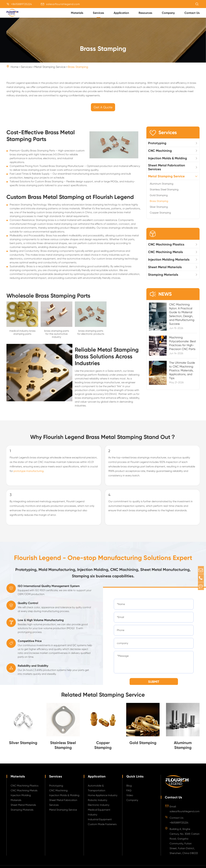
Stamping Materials (163, 278)
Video (130, 798)
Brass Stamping (78, 70)
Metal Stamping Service (50, 70)
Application (121, 13)
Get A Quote (103, 111)
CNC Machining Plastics (166, 248)
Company (168, 13)
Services (98, 13)
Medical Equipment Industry (99, 815)
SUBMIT (154, 685)
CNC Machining (160, 154)
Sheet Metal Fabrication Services (167, 171)
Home (15, 70)
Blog (129, 789)
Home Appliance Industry (103, 798)
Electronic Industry (99, 808)
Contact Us (192, 13)
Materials (77, 13)
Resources (145, 13)
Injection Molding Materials (169, 263)
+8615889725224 (21, 4)
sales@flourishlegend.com (63, 4)
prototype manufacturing (29, 474)
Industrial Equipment (100, 823)
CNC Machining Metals (165, 255)
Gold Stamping (159, 199)
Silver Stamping (159, 210)
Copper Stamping (160, 216)
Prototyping (157, 146)
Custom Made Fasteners (102, 827)
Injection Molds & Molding (168, 162)
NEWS (161, 297)
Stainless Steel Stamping (164, 193)
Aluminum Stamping (162, 187)
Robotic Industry (98, 803)
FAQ (129, 794)
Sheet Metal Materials (165, 270)
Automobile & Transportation (97, 791)
